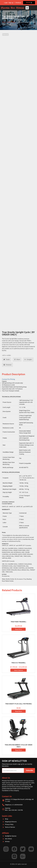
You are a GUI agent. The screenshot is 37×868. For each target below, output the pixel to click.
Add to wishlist (6, 355)
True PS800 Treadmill (18, 622)
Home (4, 22)
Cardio (9, 22)
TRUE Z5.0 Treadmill (19, 663)
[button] (27, 8)
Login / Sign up (9, 3)
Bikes (14, 22)
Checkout (18, 3)
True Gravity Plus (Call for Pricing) (18, 704)
